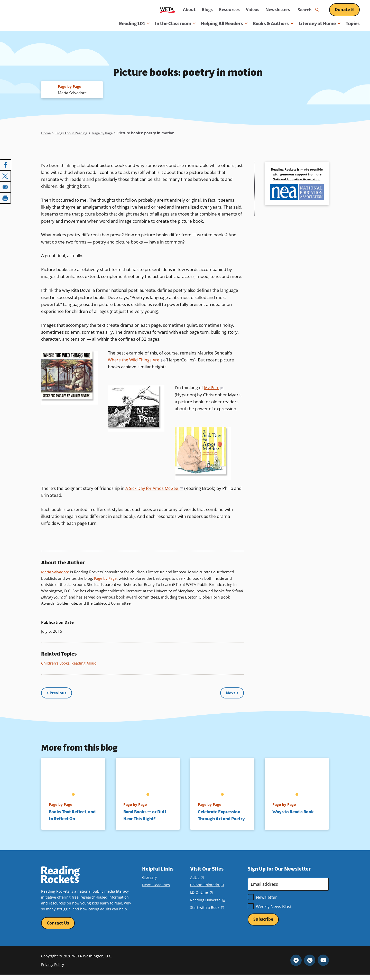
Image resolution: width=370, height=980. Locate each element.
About (189, 10)
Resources (229, 10)
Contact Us (58, 928)
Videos (253, 10)
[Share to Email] (6, 187)
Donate (347, 10)
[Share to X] (6, 176)
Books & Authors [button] (273, 24)
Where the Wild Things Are (137, 360)
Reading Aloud (86, 663)
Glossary (149, 882)
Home (46, 133)
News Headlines (156, 889)
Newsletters (278, 10)
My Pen (214, 388)
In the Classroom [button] (175, 24)
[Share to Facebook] (6, 165)
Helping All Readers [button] (224, 24)
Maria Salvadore (55, 572)
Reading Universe (208, 904)
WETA (168, 10)
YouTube (323, 965)
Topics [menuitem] (353, 24)
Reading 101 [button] (134, 24)
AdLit (197, 882)
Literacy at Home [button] (320, 24)
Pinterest (310, 965)
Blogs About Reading (74, 133)
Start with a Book (207, 912)
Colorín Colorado (207, 889)
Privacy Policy (53, 970)
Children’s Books (56, 663)
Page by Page (108, 133)
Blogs (207, 10)
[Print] (6, 198)
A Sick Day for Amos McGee (156, 489)
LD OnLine (201, 897)
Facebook (296, 965)
